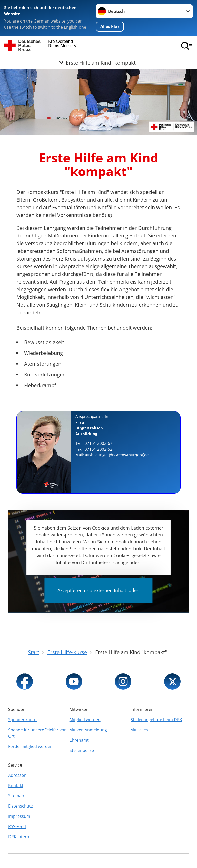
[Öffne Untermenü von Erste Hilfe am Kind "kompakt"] (98, 63)
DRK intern (19, 837)
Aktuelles (139, 730)
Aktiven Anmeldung (88, 730)
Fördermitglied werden (30, 746)
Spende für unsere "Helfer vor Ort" (37, 733)
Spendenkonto (22, 720)
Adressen (17, 775)
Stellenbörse (82, 750)
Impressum (19, 816)
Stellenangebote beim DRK (156, 720)
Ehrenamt (79, 740)
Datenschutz (21, 806)
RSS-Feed (17, 826)
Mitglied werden (85, 720)
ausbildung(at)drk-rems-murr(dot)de (117, 455)
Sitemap (16, 796)
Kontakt (16, 786)
